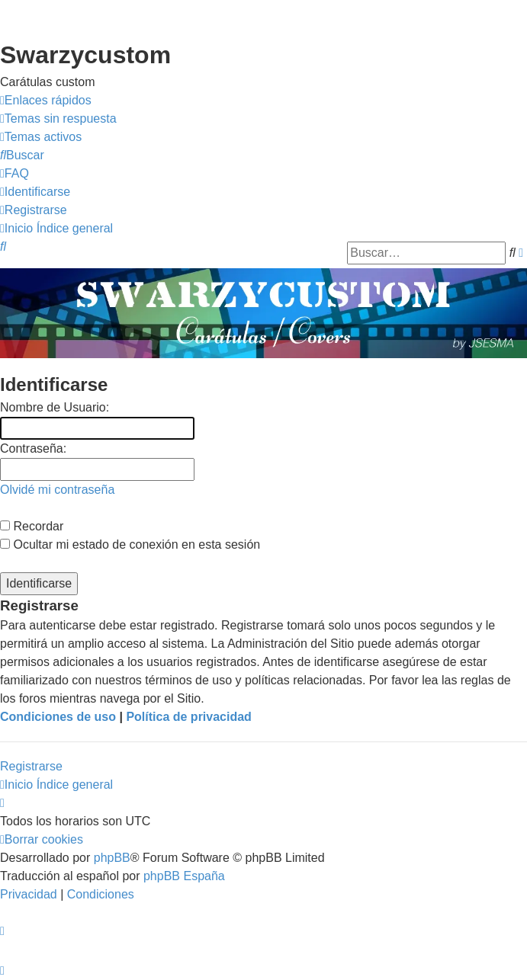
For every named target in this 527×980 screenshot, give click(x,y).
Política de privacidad (189, 717)
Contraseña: (33, 448)
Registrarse (31, 766)
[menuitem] (58, 119)
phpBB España (184, 876)
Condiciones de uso (58, 717)
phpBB (112, 858)
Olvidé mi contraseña (57, 490)
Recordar (32, 526)
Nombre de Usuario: (55, 407)
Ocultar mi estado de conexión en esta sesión (130, 544)
